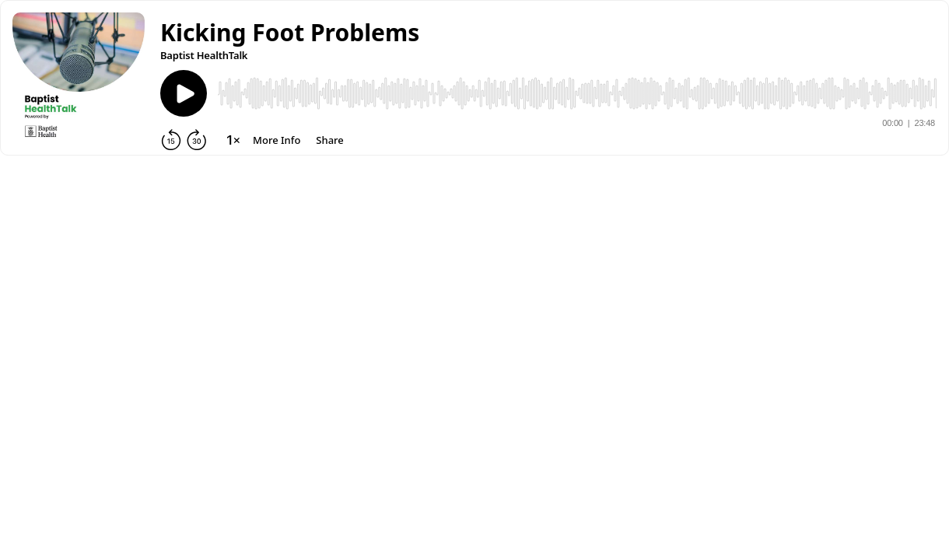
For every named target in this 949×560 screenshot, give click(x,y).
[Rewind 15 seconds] (171, 140)
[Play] (184, 93)
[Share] (329, 140)
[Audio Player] (577, 93)
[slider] (577, 93)
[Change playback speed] (233, 140)
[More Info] (277, 140)
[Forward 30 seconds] (197, 140)
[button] (290, 32)
